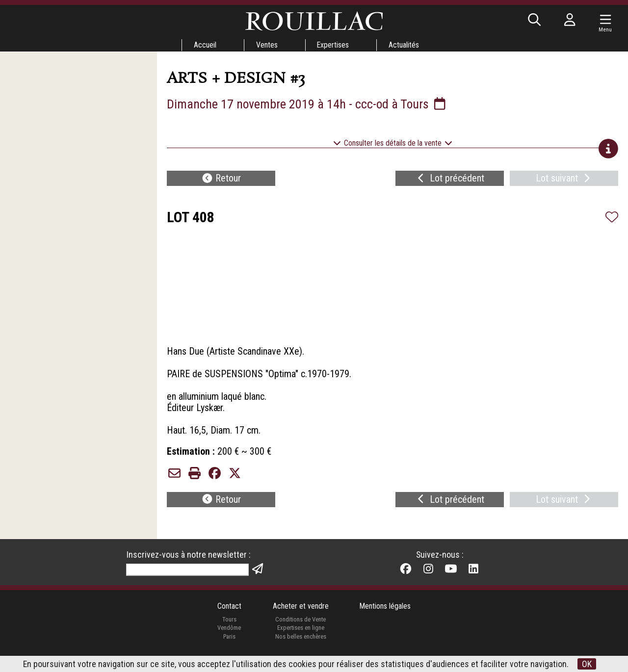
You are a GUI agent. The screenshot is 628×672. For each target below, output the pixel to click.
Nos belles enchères (300, 644)
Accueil (205, 45)
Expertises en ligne (300, 635)
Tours (229, 627)
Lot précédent (450, 180)
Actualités (404, 45)
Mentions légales (385, 613)
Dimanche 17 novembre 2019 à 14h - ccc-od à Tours (308, 104)
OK (587, 664)
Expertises (333, 45)
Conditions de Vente (301, 627)
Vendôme (229, 635)
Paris (229, 644)
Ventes (266, 45)
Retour (221, 180)
